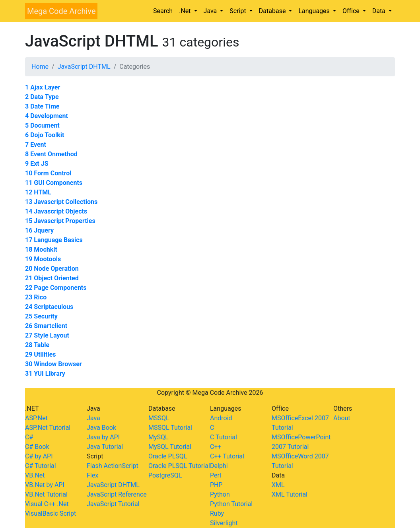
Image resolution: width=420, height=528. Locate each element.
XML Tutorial (290, 494)
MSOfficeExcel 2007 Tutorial (300, 423)
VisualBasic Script (51, 513)
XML (278, 485)
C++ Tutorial (227, 456)
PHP (216, 485)
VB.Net (35, 475)
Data (380, 11)
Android (221, 418)
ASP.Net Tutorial (48, 428)
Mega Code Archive (61, 11)
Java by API (103, 437)
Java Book (101, 428)
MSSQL (159, 418)
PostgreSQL (165, 475)
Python (220, 494)
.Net (186, 11)
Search (163, 11)
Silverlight (224, 523)
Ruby (217, 513)
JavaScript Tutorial (113, 504)
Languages (315, 11)
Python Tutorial (231, 504)
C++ (216, 447)
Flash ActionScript (113, 466)
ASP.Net (36, 418)
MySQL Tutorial (170, 447)
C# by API (39, 456)
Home (40, 67)
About (342, 418)
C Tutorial (224, 437)
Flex (92, 475)
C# (29, 437)
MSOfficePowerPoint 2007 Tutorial (301, 442)
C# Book (37, 447)
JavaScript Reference (117, 494)
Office (352, 11)
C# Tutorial (41, 466)
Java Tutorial (105, 447)
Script (238, 11)
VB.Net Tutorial (46, 494)
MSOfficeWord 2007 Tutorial (300, 461)
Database (273, 11)
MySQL (158, 437)
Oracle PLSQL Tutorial (179, 466)
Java (211, 11)
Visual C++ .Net (47, 504)
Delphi (219, 466)
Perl (216, 475)
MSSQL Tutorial (170, 428)
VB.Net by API (45, 485)
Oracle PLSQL (168, 456)
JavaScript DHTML (84, 67)
